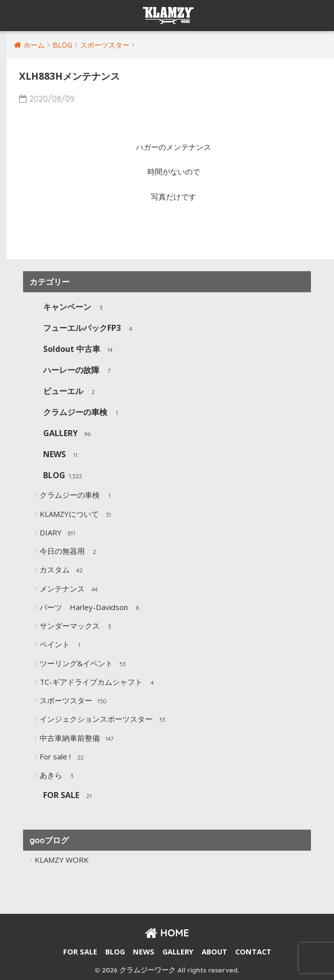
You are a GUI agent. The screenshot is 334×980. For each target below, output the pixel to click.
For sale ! (63, 757)
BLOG (62, 476)
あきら (59, 776)
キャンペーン (75, 308)
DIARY (58, 533)
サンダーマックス (77, 627)
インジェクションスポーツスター (104, 720)
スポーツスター (74, 701)
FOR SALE (69, 796)
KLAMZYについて (77, 515)
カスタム (62, 570)
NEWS (62, 455)
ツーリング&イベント (84, 664)
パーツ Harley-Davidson (92, 608)
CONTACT (253, 952)
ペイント (62, 645)
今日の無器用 (70, 552)
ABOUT (214, 952)
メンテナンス (70, 590)
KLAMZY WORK (62, 860)
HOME (167, 933)
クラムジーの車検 (83, 413)
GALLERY (68, 434)
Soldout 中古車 (79, 350)
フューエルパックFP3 (90, 329)
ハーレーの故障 (79, 371)
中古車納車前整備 (77, 739)
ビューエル (71, 392)
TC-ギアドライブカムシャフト (99, 683)
